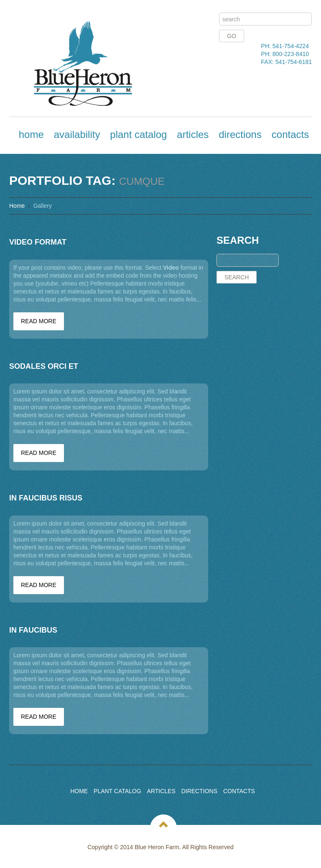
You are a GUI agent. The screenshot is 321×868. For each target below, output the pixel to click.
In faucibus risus (46, 498)
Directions (240, 134)
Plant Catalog (138, 134)
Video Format (38, 242)
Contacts (290, 134)
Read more (39, 321)
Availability (77, 134)
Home (31, 134)
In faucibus (33, 630)
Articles (193, 134)
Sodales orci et (44, 366)
